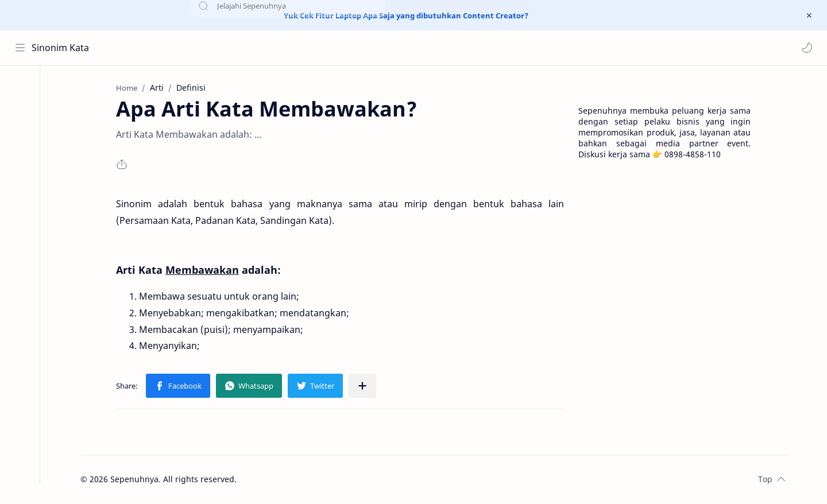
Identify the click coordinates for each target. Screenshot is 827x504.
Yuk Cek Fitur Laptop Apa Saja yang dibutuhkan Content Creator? (406, 15)
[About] (20, 111)
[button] (807, 48)
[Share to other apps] (364, 386)
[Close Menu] (809, 15)
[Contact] (20, 134)
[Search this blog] (238, 48)
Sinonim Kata (60, 48)
